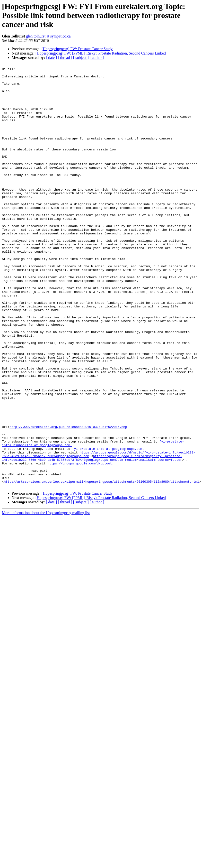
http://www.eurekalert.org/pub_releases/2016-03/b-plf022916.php (68, 499)
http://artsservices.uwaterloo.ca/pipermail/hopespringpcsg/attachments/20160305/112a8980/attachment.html (101, 565)
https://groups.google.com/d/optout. (81, 543)
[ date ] (51, 58)
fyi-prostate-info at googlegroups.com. (108, 525)
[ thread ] (65, 58)
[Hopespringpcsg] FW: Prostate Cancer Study (77, 49)
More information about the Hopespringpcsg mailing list (46, 596)
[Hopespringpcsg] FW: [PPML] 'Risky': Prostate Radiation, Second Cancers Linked (101, 53)
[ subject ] (81, 58)
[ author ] (97, 58)
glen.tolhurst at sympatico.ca (48, 36)
